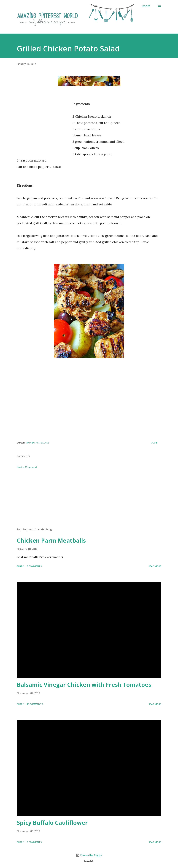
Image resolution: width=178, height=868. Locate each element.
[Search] (146, 6)
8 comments (34, 566)
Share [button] (154, 443)
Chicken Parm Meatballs (51, 540)
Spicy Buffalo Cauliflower (52, 823)
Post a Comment (27, 467)
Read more (155, 566)
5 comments (34, 842)
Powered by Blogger (89, 855)
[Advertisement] (43, 129)
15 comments (35, 704)
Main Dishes (33, 443)
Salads (45, 443)
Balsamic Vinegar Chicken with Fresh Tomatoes (84, 685)
